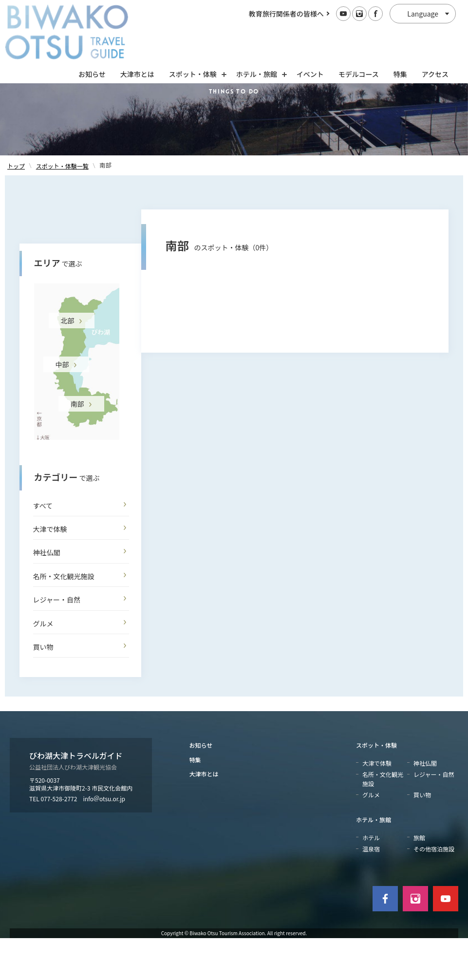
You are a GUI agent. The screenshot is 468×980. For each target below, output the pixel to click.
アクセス (435, 33)
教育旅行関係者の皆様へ (286, 14)
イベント (310, 33)
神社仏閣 (47, 595)
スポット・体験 (376, 787)
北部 (68, 362)
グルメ (43, 665)
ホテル (371, 879)
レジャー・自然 (57, 642)
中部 (62, 406)
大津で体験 (50, 571)
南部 (77, 446)
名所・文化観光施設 (64, 618)
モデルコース (359, 33)
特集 (400, 33)
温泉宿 (371, 891)
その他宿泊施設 (434, 891)
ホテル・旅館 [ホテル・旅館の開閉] (259, 33)
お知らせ (92, 33)
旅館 (419, 879)
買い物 (43, 689)
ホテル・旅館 (374, 862)
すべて (43, 547)
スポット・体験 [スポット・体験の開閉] (195, 33)
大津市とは (137, 33)
